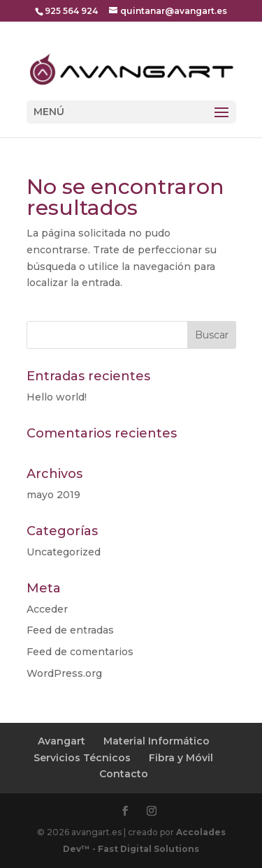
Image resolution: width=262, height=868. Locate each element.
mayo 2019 (53, 495)
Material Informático (157, 741)
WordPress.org (64, 673)
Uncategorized (64, 552)
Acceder (47, 609)
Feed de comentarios (80, 652)
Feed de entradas (70, 630)
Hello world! (57, 397)
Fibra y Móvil (181, 758)
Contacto (124, 774)
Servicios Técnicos (82, 758)
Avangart (61, 741)
